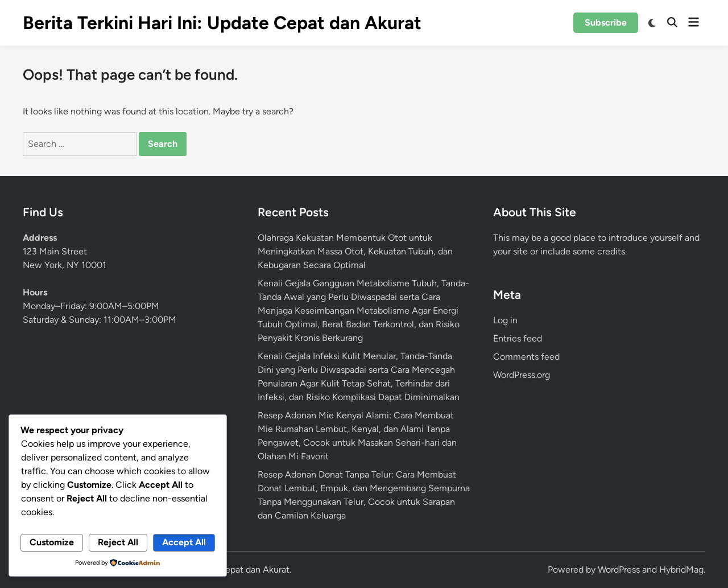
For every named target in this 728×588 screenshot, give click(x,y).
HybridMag (681, 570)
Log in (505, 320)
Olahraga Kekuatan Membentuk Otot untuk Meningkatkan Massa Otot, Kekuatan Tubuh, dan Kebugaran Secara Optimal (355, 251)
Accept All (184, 542)
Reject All (118, 542)
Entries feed (518, 338)
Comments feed (526, 357)
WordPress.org (522, 375)
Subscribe (606, 22)
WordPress (619, 570)
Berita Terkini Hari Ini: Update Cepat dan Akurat (222, 23)
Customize (52, 542)
